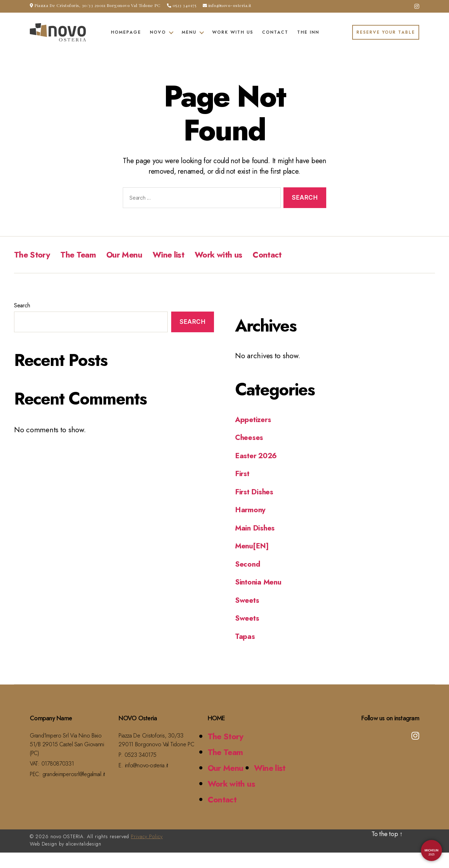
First (243, 474)
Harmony (251, 510)
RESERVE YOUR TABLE (386, 32)
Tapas (245, 636)
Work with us (233, 32)
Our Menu (127, 255)
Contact (275, 32)
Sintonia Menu (259, 582)
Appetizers (253, 419)
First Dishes (255, 492)
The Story (32, 255)
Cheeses (249, 438)
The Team (79, 255)
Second (248, 564)
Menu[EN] (252, 546)
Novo (158, 32)
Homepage (126, 32)
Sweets (247, 600)
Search (22, 305)
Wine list (172, 255)
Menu (189, 32)
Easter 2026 (256, 455)
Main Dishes (255, 528)
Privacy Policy (147, 852)
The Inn (308, 32)
